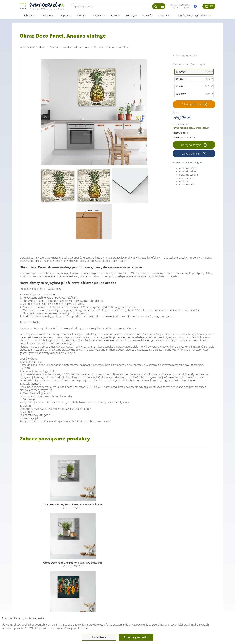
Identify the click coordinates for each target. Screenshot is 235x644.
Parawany (98, 16)
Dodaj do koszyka (194, 145)
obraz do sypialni (188, 175)
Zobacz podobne (191, 105)
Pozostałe (164, 16)
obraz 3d (184, 182)
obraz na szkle (187, 185)
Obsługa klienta (31, 605)
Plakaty (80, 16)
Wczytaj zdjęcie (191, 154)
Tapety (65, 16)
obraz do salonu (188, 172)
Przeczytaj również (100, 605)
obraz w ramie (187, 178)
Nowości (148, 16)
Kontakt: (180, 6)
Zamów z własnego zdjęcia (193, 16)
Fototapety (47, 16)
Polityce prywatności (16, 628)
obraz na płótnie (188, 169)
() (209, 6)
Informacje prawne (64, 605)
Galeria (115, 16)
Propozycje (131, 16)
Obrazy (28, 16)
